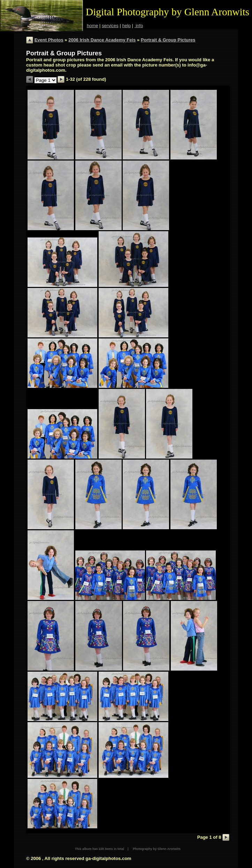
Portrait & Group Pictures (168, 40)
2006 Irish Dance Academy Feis (102, 40)
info (139, 26)
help (126, 26)
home (93, 26)
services (110, 26)
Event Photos (49, 40)
